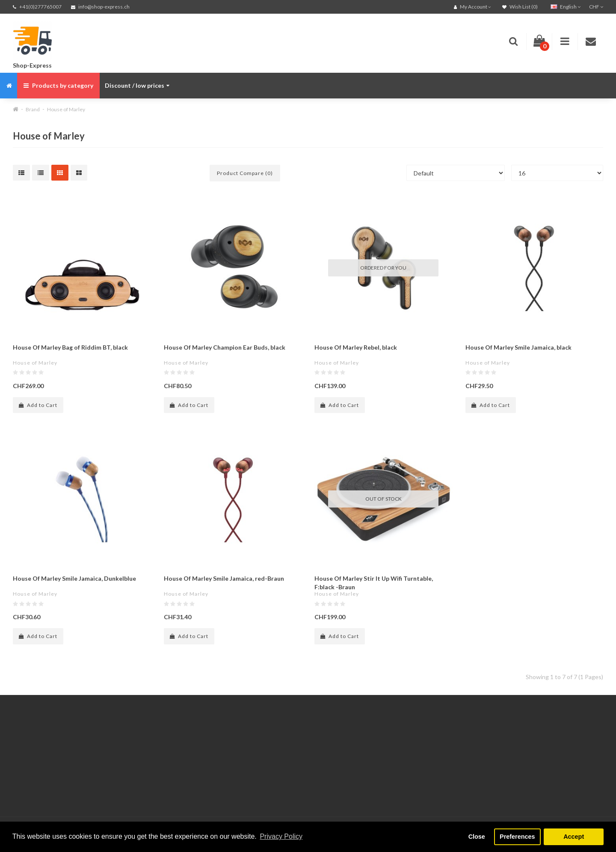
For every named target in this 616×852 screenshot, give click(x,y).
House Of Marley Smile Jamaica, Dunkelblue (74, 578)
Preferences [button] (517, 837)
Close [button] (477, 837)
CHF (596, 7)
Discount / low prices (137, 85)
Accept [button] (574, 837)
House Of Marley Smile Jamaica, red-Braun (224, 578)
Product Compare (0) (245, 173)
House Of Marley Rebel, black (356, 347)
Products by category (58, 85)
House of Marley (66, 109)
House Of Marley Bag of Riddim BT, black (70, 347)
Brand (33, 109)
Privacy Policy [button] (281, 836)
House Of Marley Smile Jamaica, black (518, 347)
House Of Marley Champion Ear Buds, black (225, 347)
